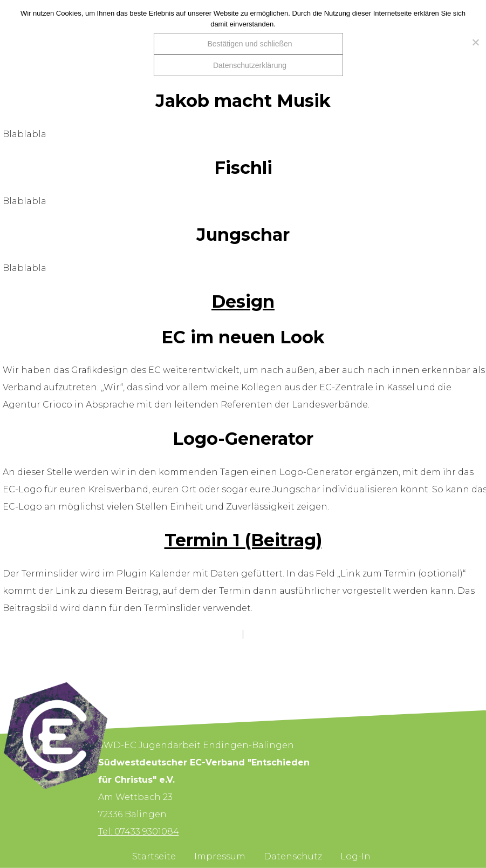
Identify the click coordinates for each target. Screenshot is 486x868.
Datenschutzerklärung (250, 65)
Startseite (154, 856)
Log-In (355, 856)
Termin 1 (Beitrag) (243, 540)
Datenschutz (293, 856)
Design (243, 301)
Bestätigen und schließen (249, 44)
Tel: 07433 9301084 (139, 832)
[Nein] (473, 42)
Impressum (220, 856)
